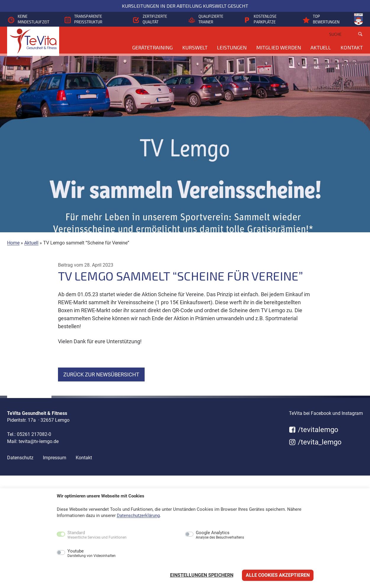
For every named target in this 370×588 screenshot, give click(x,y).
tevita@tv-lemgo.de (39, 441)
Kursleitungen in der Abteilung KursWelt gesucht (185, 6)
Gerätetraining (152, 47)
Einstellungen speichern (202, 575)
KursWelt (195, 47)
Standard (97, 535)
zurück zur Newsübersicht (101, 374)
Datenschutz (20, 458)
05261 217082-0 (34, 434)
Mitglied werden (279, 47)
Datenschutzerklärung (138, 515)
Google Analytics (220, 535)
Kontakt (352, 47)
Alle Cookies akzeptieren (278, 575)
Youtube (92, 553)
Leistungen (232, 47)
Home (13, 243)
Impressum (55, 458)
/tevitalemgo (314, 430)
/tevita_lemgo (315, 442)
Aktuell (321, 47)
